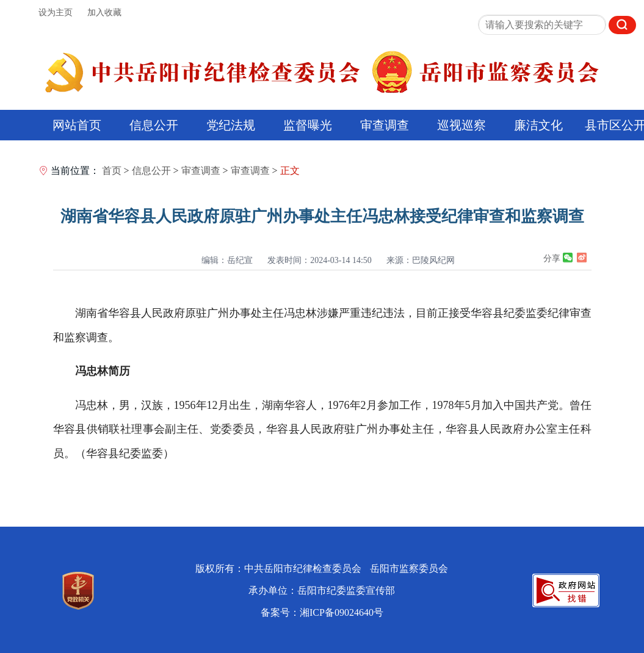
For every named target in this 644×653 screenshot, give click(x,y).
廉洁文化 (538, 125)
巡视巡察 (461, 125)
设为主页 (56, 13)
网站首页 (77, 125)
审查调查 (385, 125)
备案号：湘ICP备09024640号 (322, 612)
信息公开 (154, 125)
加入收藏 (104, 13)
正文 (290, 171)
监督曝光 (308, 125)
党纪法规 (231, 125)
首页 (112, 171)
